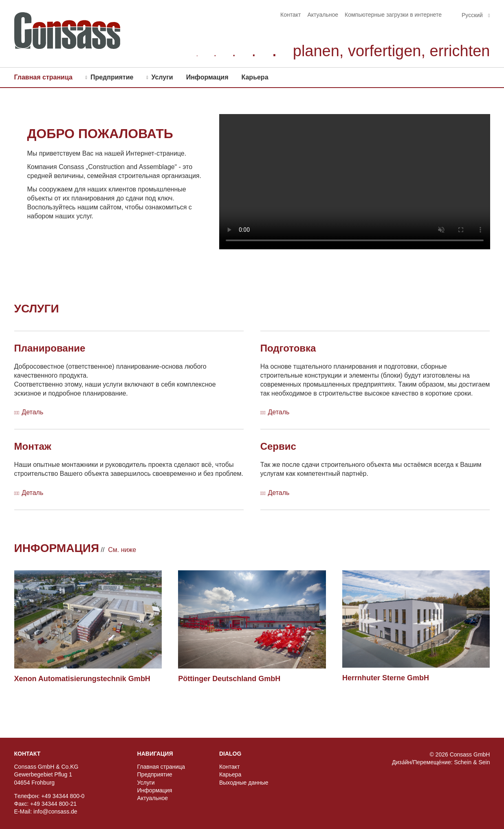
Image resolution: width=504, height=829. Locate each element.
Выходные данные (244, 783)
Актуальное (323, 15)
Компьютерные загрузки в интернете (393, 15)
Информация (207, 77)
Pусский (473, 15)
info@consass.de (55, 811)
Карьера (255, 77)
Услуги (162, 77)
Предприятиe (112, 77)
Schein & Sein (472, 762)
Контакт (291, 15)
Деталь (32, 412)
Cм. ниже (122, 550)
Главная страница (43, 77)
